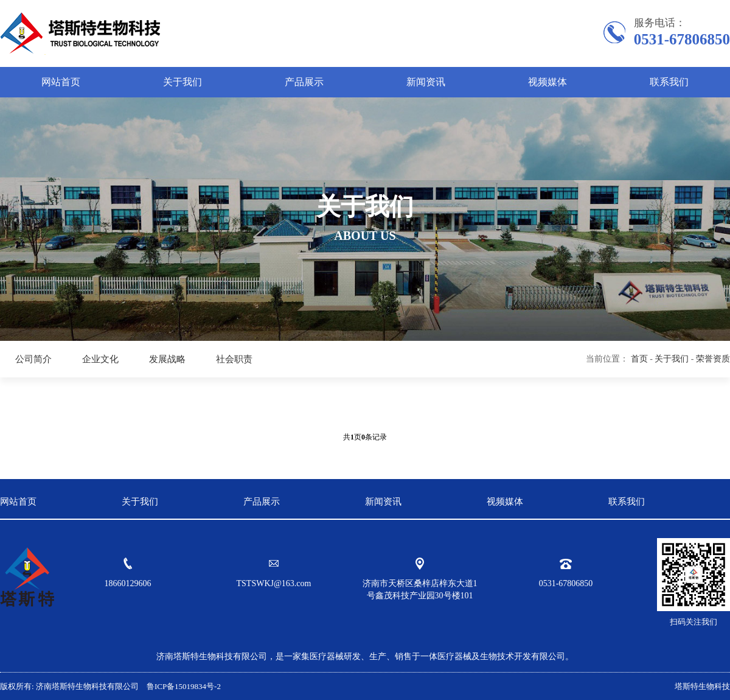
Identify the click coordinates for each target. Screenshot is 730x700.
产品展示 (304, 82)
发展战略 (167, 359)
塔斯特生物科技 (702, 686)
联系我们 (669, 82)
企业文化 (100, 359)
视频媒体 (547, 82)
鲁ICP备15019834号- (181, 686)
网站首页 (61, 82)
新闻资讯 (426, 82)
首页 (639, 359)
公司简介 (33, 359)
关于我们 (182, 82)
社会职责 (234, 359)
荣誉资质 (713, 359)
